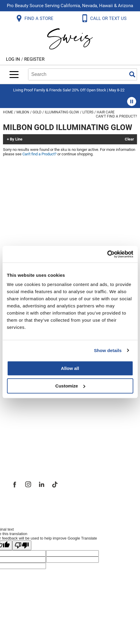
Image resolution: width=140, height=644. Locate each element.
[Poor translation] (22, 545)
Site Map (21, 408)
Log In (14, 59)
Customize (70, 386)
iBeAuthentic (82, 505)
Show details (108, 350)
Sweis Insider (27, 447)
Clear (129, 139)
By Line (16, 139)
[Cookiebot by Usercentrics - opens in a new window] (107, 254)
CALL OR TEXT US (109, 18)
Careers (19, 421)
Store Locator (27, 434)
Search (132, 74)
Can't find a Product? (116, 116)
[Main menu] (14, 75)
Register (34, 59)
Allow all (70, 368)
